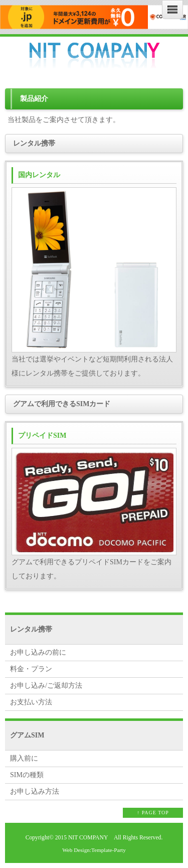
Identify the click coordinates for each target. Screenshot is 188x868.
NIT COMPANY (88, 838)
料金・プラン (31, 669)
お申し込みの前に (38, 652)
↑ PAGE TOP (153, 813)
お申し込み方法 (35, 791)
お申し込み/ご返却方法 (46, 686)
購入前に (24, 758)
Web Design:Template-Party (94, 850)
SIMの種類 (27, 775)
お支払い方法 (31, 702)
